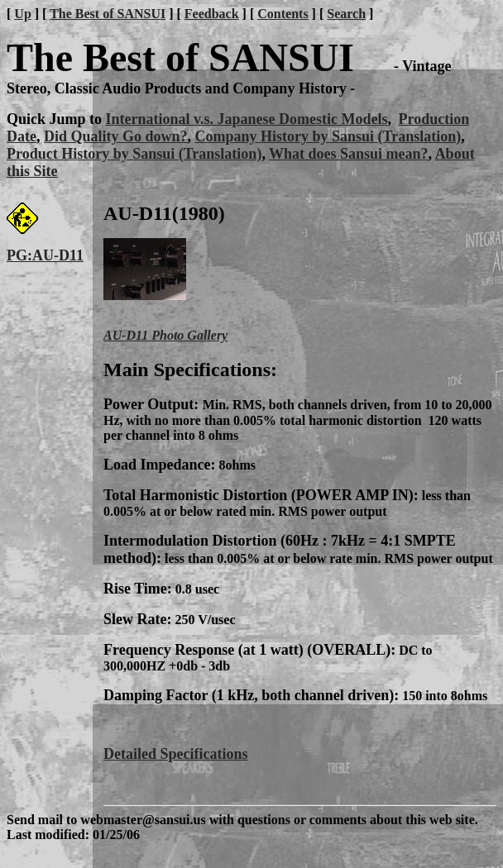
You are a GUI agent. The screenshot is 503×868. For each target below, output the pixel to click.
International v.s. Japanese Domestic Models (247, 119)
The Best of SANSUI (108, 14)
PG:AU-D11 (45, 255)
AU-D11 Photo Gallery (165, 335)
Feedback (212, 14)
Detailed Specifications (175, 754)
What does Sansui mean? (349, 154)
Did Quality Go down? (116, 136)
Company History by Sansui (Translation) (328, 136)
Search (346, 14)
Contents (283, 14)
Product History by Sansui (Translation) (134, 154)
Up (22, 14)
